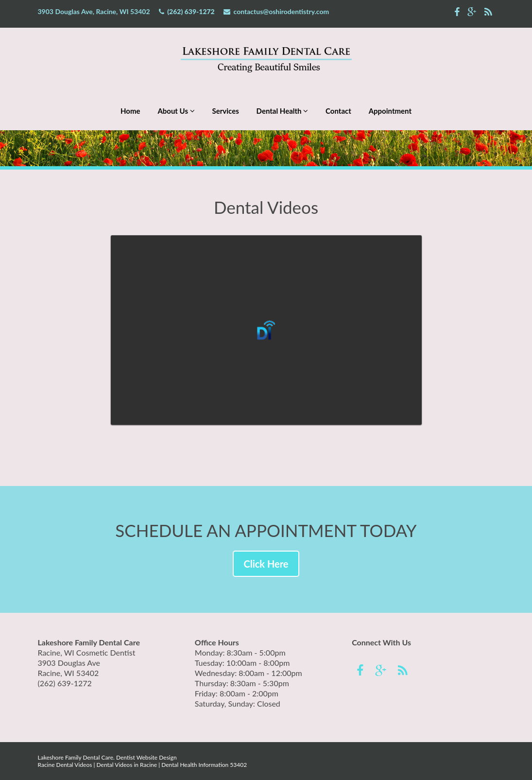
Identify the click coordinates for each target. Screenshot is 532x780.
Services (226, 111)
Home (130, 111)
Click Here (266, 564)
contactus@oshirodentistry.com (282, 11)
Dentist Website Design (146, 757)
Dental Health (283, 111)
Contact (338, 111)
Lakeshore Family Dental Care (76, 757)
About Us (176, 111)
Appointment (390, 111)
